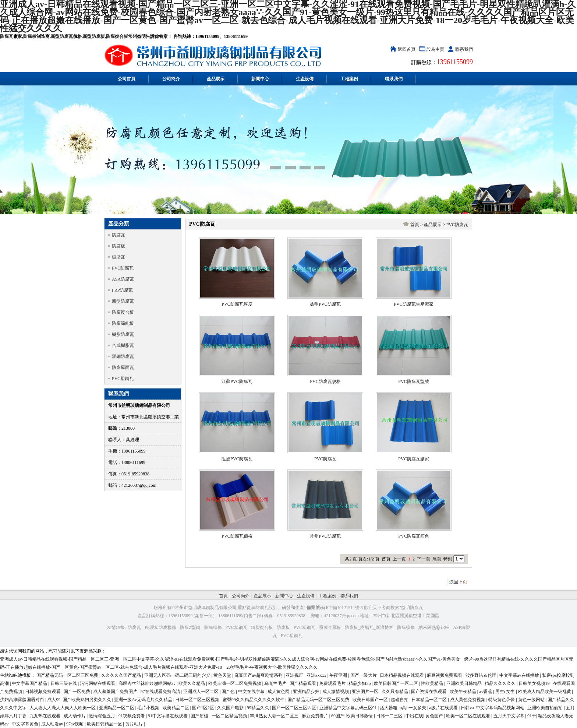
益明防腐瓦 (412, 608)
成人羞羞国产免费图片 (116, 692)
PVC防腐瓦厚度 (237, 304)
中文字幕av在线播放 (520, 675)
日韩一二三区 (390, 716)
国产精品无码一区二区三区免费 (68, 675)
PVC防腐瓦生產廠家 (413, 304)
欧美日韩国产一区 (371, 700)
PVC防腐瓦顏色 (413, 536)
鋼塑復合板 (262, 627)
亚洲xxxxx (317, 675)
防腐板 (30, 36)
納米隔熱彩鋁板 (434, 627)
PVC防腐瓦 (123, 268)
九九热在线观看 (45, 716)
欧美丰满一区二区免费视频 (235, 683)
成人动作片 (75, 716)
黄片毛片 (134, 724)
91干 (532, 716)
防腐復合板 (117, 36)
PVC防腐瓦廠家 (413, 459)
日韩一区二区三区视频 (198, 700)
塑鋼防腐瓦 (123, 356)
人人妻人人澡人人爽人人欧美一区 (63, 708)
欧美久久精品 (192, 683)
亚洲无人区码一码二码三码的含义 (178, 675)
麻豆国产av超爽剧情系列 (259, 675)
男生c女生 (506, 692)
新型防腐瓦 (62, 36)
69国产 (338, 716)
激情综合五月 (102, 716)
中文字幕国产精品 (30, 683)
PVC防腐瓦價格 (237, 536)
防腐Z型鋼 (190, 627)
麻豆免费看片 (316, 716)
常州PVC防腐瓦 (325, 536)
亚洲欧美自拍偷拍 (546, 708)
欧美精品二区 (176, 708)
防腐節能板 (123, 323)
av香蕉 (486, 692)
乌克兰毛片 (276, 683)
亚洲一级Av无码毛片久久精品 (144, 700)
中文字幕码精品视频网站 (501, 708)
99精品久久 (259, 708)
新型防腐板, (94, 36)
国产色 (229, 692)
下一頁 (424, 559)
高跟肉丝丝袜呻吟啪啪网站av (148, 683)
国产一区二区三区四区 (295, 708)
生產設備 (305, 79)
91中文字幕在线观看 (168, 716)
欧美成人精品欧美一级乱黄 (545, 692)
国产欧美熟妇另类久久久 (87, 700)
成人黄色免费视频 (468, 700)
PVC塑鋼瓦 (123, 379)
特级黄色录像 (502, 700)
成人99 (54, 700)
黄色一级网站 (532, 700)
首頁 (415, 225)
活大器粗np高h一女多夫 (403, 708)
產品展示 (216, 79)
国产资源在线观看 (429, 692)
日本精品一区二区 (430, 700)
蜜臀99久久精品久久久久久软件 (254, 700)
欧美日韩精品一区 (105, 724)
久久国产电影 (231, 708)
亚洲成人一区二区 (201, 692)
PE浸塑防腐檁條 (160, 627)
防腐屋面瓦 (123, 367)
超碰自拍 (400, 700)
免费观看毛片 (333, 683)
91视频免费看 (132, 716)
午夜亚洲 (339, 675)
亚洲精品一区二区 (117, 708)
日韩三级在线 (64, 683)
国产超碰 (200, 716)
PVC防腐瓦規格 (325, 381)
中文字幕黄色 (26, 724)
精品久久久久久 (501, 683)
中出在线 (414, 716)
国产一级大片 (364, 675)
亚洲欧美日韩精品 (465, 683)
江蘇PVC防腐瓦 (237, 381)
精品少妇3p (360, 683)
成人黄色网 (279, 692)
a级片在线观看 (444, 708)
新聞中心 (260, 79)
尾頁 (437, 559)
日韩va (467, 708)
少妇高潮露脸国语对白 (23, 700)
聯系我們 (464, 49)
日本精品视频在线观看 (402, 675)
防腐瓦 (7, 36)
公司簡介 (171, 79)
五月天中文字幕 (509, 716)
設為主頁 (435, 49)
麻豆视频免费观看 (445, 675)
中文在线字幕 (252, 692)
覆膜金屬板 (330, 627)
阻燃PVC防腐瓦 (237, 459)
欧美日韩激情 (360, 716)
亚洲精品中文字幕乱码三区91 (349, 708)
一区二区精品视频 (230, 716)
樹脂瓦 (118, 257)
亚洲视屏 (295, 675)
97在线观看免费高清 (161, 692)
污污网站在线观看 (98, 683)
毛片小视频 (149, 708)
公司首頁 (127, 79)
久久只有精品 (395, 692)
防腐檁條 (213, 627)
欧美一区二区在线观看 (469, 716)
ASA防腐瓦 (123, 279)
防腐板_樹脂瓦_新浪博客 (369, 627)
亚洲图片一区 (366, 692)
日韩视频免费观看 (43, 692)
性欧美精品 (433, 683)
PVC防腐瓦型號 (413, 381)
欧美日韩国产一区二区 (397, 683)
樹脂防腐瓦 (123, 334)
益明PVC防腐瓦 (325, 304)
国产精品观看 (303, 683)
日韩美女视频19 (534, 683)
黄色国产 (435, 716)
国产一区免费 (77, 692)
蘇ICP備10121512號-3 (342, 608)
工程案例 (349, 79)
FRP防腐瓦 (122, 290)
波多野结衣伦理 (482, 675)
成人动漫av (53, 724)
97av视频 (75, 724)
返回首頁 (407, 49)
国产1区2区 (204, 708)
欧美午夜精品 (463, 692)
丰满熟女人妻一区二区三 (275, 716)
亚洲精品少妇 (307, 692)
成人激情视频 (336, 692)
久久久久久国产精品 (122, 675)
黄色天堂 (223, 675)
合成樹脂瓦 (123, 345)
